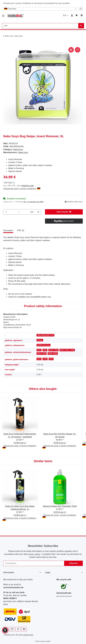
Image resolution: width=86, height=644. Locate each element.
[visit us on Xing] (18, 629)
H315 (39, 359)
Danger (40, 340)
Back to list (9, 36)
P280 (45, 350)
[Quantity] (19, 212)
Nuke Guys (18, 149)
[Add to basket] (5, 44)
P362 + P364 (53, 354)
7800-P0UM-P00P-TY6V (45, 335)
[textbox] (40, 9)
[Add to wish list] (78, 50)
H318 (45, 359)
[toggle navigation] (3, 15)
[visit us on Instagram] (12, 629)
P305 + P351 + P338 (67, 350)
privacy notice (34, 554)
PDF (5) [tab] (21, 230)
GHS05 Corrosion (43, 345)
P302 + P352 (53, 350)
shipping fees (28, 635)
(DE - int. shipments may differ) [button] (33, 202)
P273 (39, 350)
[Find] (81, 26)
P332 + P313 (42, 354)
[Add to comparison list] (71, 50)
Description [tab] (8, 230)
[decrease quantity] (6, 212)
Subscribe (73, 563)
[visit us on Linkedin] (24, 629)
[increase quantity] (38, 212)
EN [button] (64, 15)
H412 (51, 359)
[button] (72, 15)
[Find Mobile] (40, 26)
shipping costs (28, 186)
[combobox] (40, 9)
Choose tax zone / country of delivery (22, 189)
